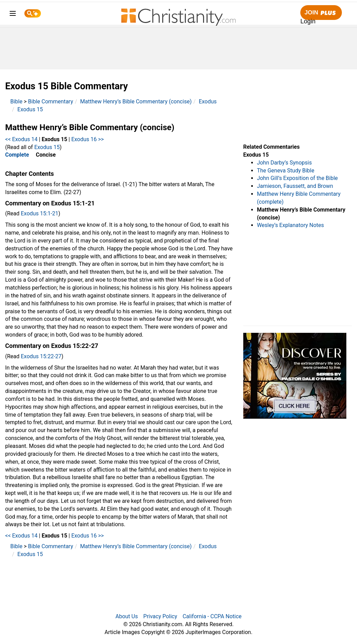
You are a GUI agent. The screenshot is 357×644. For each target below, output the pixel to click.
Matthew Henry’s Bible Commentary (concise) (136, 101)
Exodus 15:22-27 (41, 356)
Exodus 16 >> (87, 139)
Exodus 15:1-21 (40, 213)
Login (308, 21)
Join (321, 13)
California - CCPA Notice (212, 616)
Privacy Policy (160, 616)
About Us (127, 616)
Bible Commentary (51, 101)
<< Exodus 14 (21, 139)
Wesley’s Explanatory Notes (291, 225)
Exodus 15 (30, 109)
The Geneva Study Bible (286, 171)
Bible (16, 101)
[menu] (13, 15)
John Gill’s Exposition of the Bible (297, 178)
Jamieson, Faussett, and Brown (295, 186)
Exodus (208, 101)
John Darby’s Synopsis (285, 163)
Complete (17, 155)
